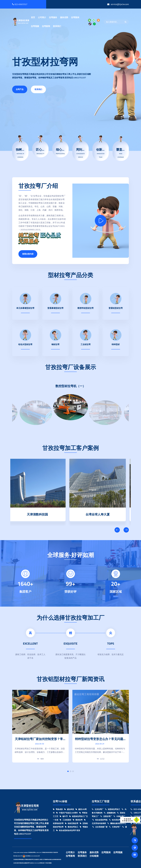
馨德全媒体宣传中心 (117, 823)
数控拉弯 (78, 820)
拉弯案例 (75, 17)
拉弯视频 (35, 26)
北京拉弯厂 (98, 809)
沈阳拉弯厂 (106, 816)
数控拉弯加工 (72, 827)
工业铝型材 (65, 820)
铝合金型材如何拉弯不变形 (68, 830)
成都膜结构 (110, 813)
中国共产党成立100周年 (67, 813)
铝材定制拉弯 (72, 823)
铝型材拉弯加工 (113, 809)
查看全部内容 (28, 254)
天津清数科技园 (40, 514)
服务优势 (64, 17)
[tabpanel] (40, 726)
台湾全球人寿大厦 (101, 514)
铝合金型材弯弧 (100, 820)
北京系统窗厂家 (100, 827)
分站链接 (94, 856)
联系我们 (57, 26)
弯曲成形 (58, 809)
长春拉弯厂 (119, 816)
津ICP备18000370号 (18, 856)
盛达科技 (69, 809)
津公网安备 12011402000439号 (31, 856)
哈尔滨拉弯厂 (116, 820)
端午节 (64, 816)
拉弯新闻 (46, 26)
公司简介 (42, 17)
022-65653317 (20, 4)
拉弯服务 (53, 17)
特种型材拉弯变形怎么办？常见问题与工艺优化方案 (101, 741)
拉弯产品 (20, 89)
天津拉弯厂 (115, 827)
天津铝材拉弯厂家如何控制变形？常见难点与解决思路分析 (40, 741)
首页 (33, 17)
